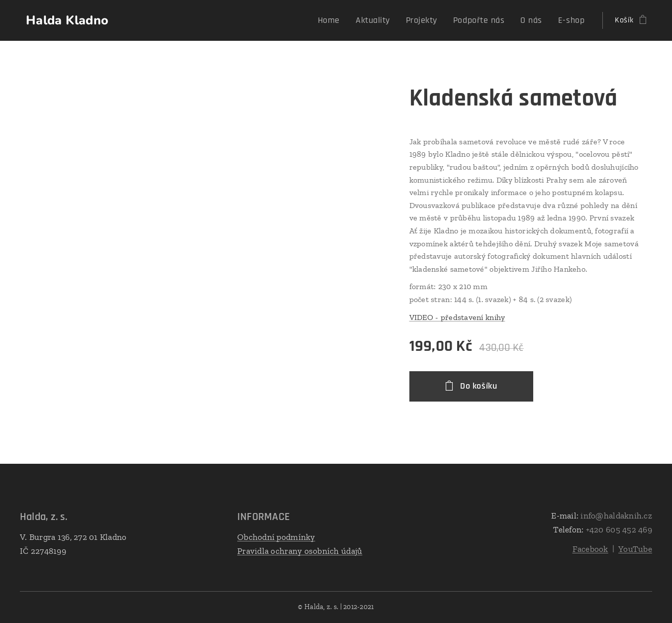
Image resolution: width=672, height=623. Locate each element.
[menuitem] (350, 20)
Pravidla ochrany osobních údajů (300, 550)
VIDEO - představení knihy (457, 317)
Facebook (590, 549)
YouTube (635, 549)
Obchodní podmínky (276, 537)
